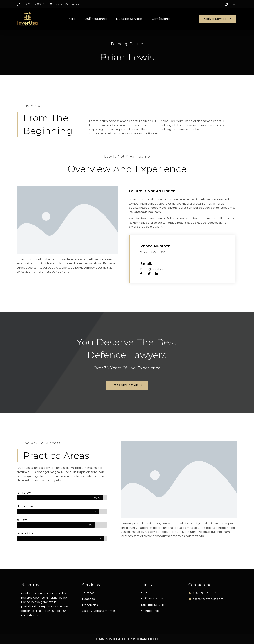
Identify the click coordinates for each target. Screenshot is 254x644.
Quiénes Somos (96, 19)
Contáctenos (161, 19)
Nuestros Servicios (129, 19)
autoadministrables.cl (145, 639)
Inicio (71, 19)
